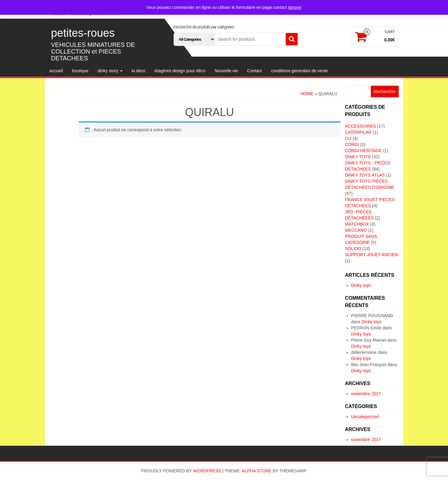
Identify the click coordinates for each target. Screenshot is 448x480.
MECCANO (356, 230)
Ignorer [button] (295, 7)
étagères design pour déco (180, 71)
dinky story (110, 71)
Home (307, 94)
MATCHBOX (357, 224)
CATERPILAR (358, 132)
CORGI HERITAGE (363, 151)
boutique (80, 71)
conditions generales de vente (299, 71)
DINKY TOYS (358, 157)
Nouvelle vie (226, 71)
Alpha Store (257, 471)
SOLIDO (353, 249)
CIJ (348, 138)
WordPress (207, 471)
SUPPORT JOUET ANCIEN (372, 255)
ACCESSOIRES (361, 126)
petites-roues (83, 33)
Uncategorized (365, 417)
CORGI (352, 144)
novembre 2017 (366, 394)
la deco (139, 71)
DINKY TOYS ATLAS (365, 175)
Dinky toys (361, 285)
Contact (254, 71)
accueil (56, 71)
